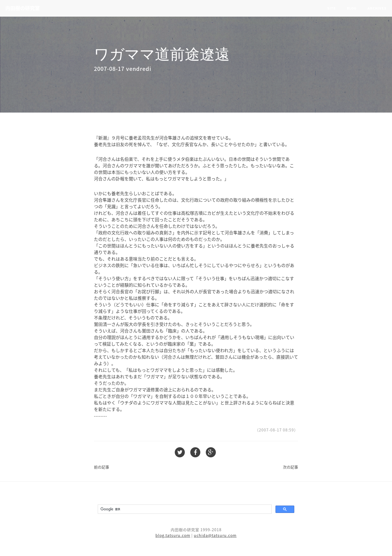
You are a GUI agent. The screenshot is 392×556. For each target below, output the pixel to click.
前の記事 (102, 467)
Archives (377, 8)
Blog (352, 8)
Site (332, 8)
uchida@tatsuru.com (215, 535)
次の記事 (290, 467)
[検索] (184, 509)
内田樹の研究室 (23, 8)
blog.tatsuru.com (173, 535)
